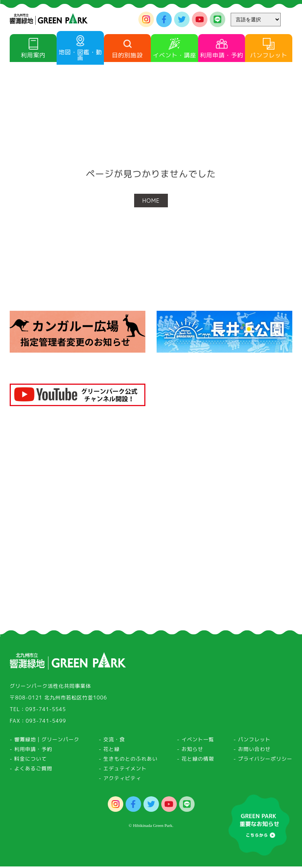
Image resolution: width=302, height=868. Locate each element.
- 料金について (28, 763)
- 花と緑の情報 (196, 763)
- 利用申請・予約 (31, 753)
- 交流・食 (112, 744)
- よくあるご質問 (31, 773)
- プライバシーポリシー (263, 763)
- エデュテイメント (123, 773)
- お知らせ (190, 753)
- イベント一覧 (196, 744)
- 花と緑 (109, 753)
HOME (151, 201)
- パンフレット (252, 744)
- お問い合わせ (252, 753)
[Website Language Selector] (256, 20)
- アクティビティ (120, 782)
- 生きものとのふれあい (128, 763)
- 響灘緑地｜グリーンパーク (45, 744)
